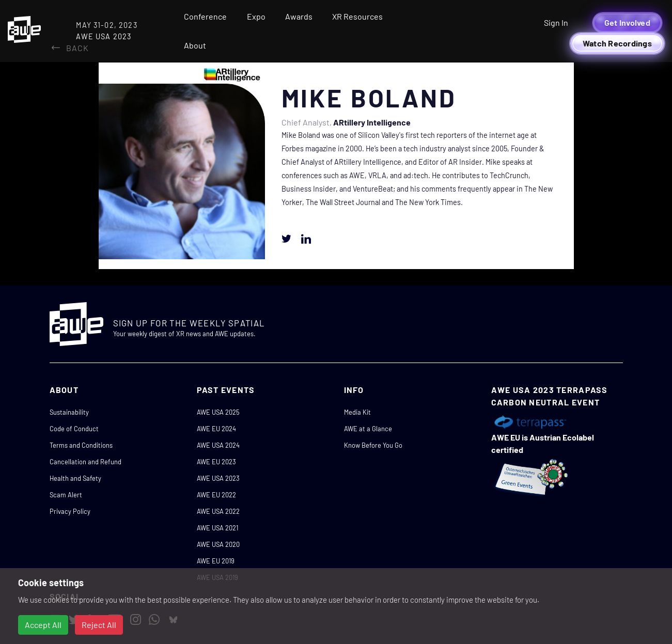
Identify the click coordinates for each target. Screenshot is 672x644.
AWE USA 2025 (218, 412)
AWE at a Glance (368, 429)
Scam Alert (66, 495)
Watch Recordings (617, 43)
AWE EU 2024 (216, 429)
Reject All (99, 625)
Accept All (43, 625)
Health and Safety (75, 478)
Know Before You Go (373, 445)
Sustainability (69, 412)
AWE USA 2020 (218, 544)
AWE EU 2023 (216, 462)
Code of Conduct (74, 429)
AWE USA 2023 (218, 478)
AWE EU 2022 (216, 495)
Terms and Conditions (81, 445)
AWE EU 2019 (216, 561)
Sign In (556, 22)
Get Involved (627, 22)
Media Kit (357, 412)
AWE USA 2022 (218, 511)
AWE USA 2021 (217, 528)
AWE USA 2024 (218, 445)
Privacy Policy (70, 511)
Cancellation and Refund (85, 462)
